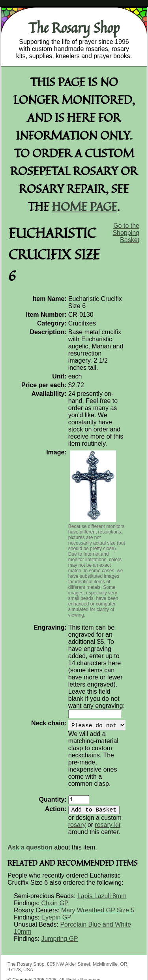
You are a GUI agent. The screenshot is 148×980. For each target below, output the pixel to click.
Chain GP (55, 864)
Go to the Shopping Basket (126, 233)
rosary (125, 779)
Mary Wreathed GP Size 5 (98, 871)
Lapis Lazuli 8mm (102, 857)
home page (85, 206)
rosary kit (88, 786)
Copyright (22, 941)
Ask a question (30, 809)
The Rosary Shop (74, 28)
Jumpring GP (59, 900)
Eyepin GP (56, 879)
